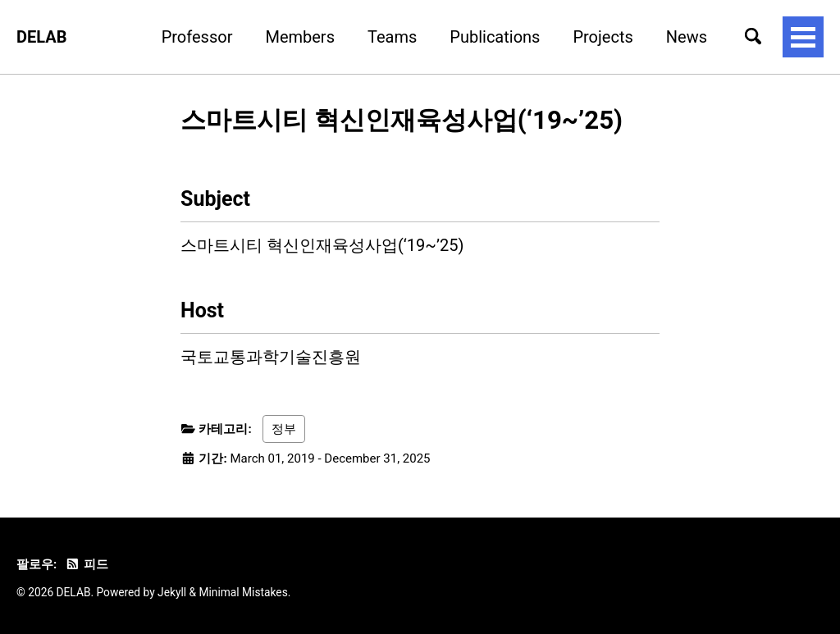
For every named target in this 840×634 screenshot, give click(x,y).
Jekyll (172, 592)
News (687, 37)
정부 (284, 429)
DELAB (41, 37)
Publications (495, 37)
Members (300, 37)
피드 (86, 564)
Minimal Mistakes (244, 592)
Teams (392, 37)
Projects (603, 37)
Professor (197, 37)
